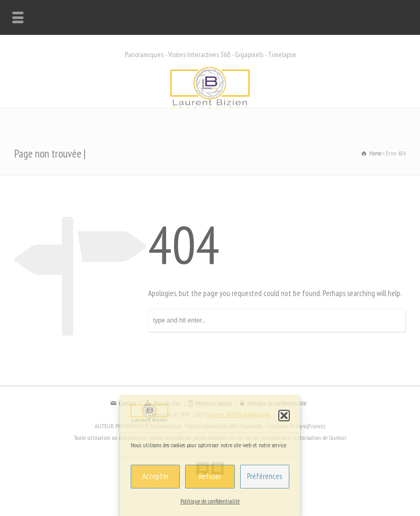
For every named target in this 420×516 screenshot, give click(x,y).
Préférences (264, 476)
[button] (284, 416)
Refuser (210, 476)
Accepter (156, 476)
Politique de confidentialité (210, 501)
